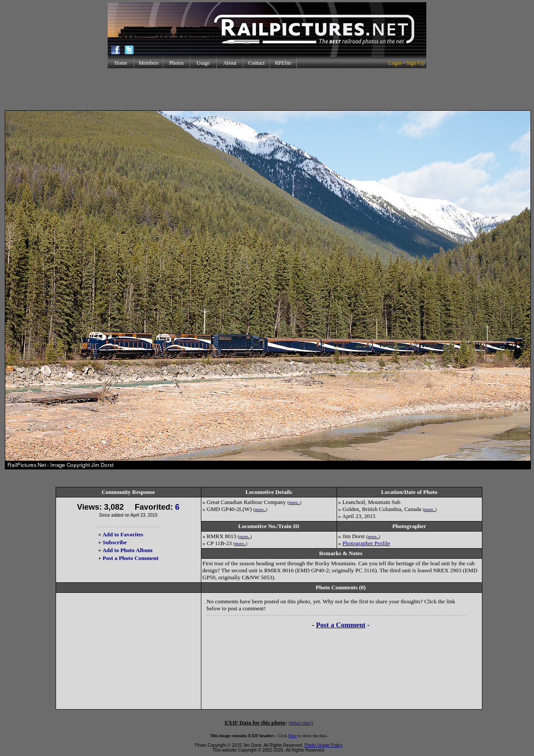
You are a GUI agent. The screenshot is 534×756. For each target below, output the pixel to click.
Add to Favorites (123, 534)
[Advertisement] (267, 89)
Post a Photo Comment (131, 558)
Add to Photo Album (128, 550)
